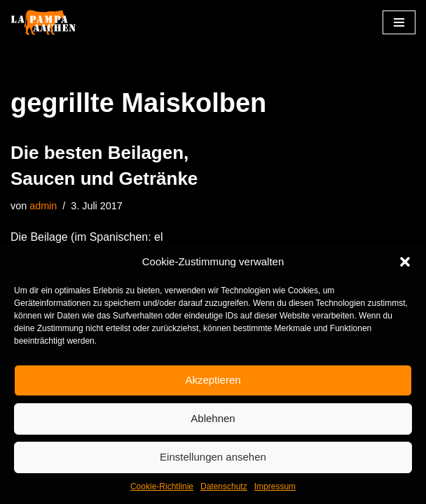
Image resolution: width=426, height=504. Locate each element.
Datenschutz (224, 486)
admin (43, 206)
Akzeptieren (213, 380)
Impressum (275, 486)
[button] (405, 262)
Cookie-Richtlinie (162, 486)
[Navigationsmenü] (399, 22)
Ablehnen (213, 418)
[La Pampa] (53, 23)
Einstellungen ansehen (213, 457)
